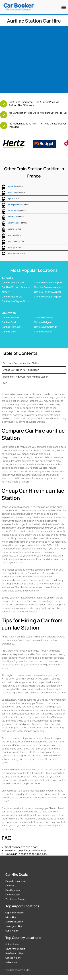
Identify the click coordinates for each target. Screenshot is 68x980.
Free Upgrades (13, 890)
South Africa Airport (15, 949)
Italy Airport (11, 962)
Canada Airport (13, 958)
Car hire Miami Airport (14, 282)
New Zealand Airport (16, 953)
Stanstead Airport (14, 922)
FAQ (5, 383)
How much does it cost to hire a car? (26, 850)
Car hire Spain (10, 322)
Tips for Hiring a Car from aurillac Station (26, 377)
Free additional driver (16, 881)
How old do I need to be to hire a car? (26, 854)
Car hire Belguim (43, 322)
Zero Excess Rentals (15, 899)
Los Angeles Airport (15, 926)
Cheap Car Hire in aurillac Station (21, 370)
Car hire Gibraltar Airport (48, 297)
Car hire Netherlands (46, 327)
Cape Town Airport (15, 913)
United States (12, 944)
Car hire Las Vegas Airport (16, 301)
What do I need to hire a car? (21, 847)
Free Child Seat (13, 895)
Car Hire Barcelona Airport (48, 287)
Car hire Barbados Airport (48, 282)
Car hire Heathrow (12, 297)
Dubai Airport (12, 931)
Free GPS (10, 886)
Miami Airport (12, 917)
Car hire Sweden (43, 332)
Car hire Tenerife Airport (48, 292)
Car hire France (10, 317)
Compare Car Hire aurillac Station (21, 363)
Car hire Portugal (11, 327)
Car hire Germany (44, 317)
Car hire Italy (9, 332)
